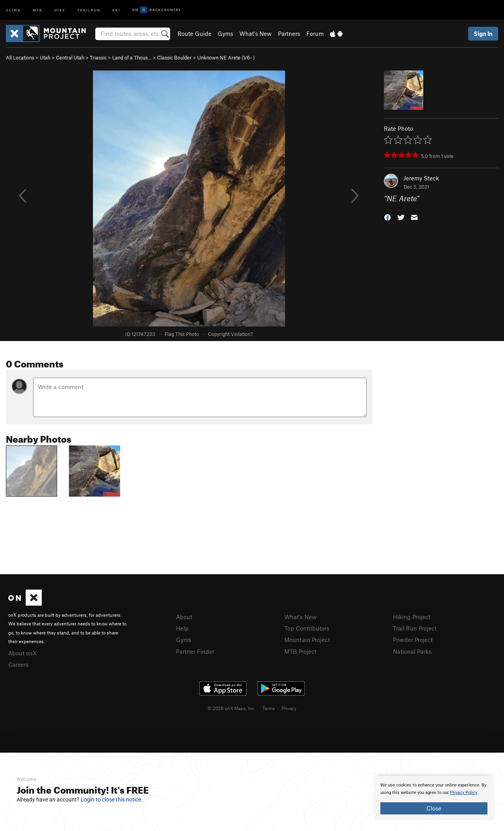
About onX (22, 653)
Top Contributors (307, 628)
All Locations (20, 58)
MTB (38, 10)
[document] (434, 798)
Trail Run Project (415, 628)
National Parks (412, 651)
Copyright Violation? (230, 334)
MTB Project (300, 651)
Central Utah (70, 58)
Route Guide (195, 33)
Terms (269, 708)
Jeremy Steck (421, 178)
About (184, 617)
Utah (45, 58)
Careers (19, 664)
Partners (289, 33)
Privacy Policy (464, 793)
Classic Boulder (174, 58)
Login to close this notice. (112, 799)
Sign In (483, 33)
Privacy (289, 708)
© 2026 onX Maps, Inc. (232, 708)
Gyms (225, 33)
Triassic (98, 58)
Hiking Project (412, 617)
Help (182, 628)
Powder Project (413, 640)
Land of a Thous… (132, 58)
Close (434, 808)
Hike (60, 10)
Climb (13, 10)
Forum (315, 33)
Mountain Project (307, 640)
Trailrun (89, 10)
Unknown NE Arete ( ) (226, 58)
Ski (116, 10)
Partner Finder (195, 651)
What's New (256, 33)
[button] (387, 217)
